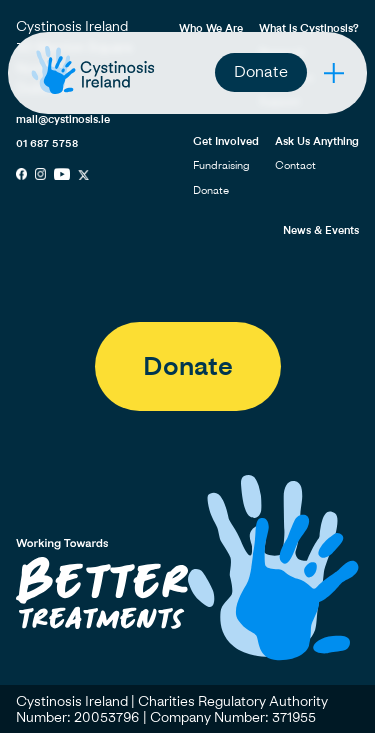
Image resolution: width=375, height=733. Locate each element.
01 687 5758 (47, 142)
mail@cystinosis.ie (63, 118)
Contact (295, 164)
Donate (261, 71)
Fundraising (221, 164)
